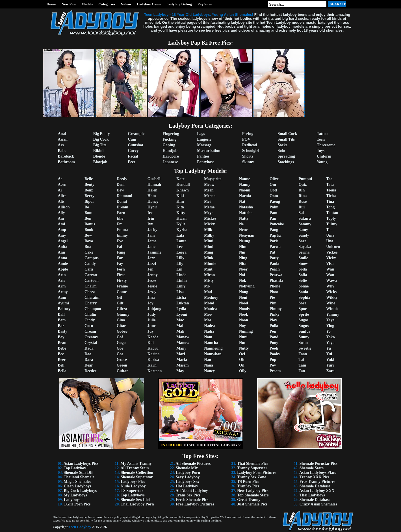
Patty (274, 258)
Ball (61, 314)
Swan (303, 343)
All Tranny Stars (135, 468)
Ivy (150, 224)
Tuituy (332, 224)
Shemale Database (315, 486)
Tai (301, 360)
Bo (87, 207)
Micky (209, 224)
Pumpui (305, 179)
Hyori (152, 207)
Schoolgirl (251, 151)
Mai (180, 326)
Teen (321, 139)
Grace (122, 360)
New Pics (69, 4)
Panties (203, 156)
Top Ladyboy (75, 468)
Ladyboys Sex (188, 482)
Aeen (62, 185)
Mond (209, 303)
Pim (273, 303)
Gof (120, 337)
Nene (243, 230)
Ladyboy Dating (179, 4)
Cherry (91, 303)
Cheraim (92, 297)
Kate (180, 179)
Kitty (181, 213)
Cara (89, 269)
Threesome (326, 145)
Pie (272, 297)
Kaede (153, 337)
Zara (330, 371)
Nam (208, 337)
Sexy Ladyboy (188, 477)
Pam (273, 213)
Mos (208, 320)
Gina (121, 320)
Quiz (303, 185)
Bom (88, 213)
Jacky (152, 230)
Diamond (124, 196)
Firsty (122, 281)
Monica (210, 309)
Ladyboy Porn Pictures (257, 473)
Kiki (180, 196)
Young (322, 162)
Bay (61, 337)
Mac (180, 320)
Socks (282, 145)
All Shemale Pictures (193, 464)
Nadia (209, 331)
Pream (275, 371)
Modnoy (211, 297)
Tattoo (322, 134)
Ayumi (63, 303)
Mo (207, 286)
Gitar (121, 326)
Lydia (181, 309)
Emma (122, 230)
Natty (244, 218)
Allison (64, 207)
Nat (242, 201)
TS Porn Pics (248, 482)
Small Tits (286, 139)
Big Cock (101, 139)
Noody (245, 309)
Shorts (248, 156)
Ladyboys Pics (133, 482)
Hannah (154, 185)
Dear (89, 365)
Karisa (153, 360)
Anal (62, 134)
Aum (62, 297)
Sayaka (305, 247)
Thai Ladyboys (312, 495)
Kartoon (155, 371)
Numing (246, 331)
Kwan (181, 218)
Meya (209, 213)
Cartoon (92, 281)
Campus (92, 258)
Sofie (303, 281)
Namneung (213, 348)
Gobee (122, 331)
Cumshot (135, 145)
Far (120, 258)
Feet (131, 162)
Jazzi (152, 264)
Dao (88, 354)
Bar (61, 326)
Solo (281, 151)
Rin (302, 190)
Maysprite (213, 179)
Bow (88, 235)
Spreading (286, 156)
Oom (274, 196)
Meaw (209, 185)
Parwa (275, 247)
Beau (62, 343)
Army (63, 292)
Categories (107, 4)
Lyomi (182, 314)
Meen (209, 190)
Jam (151, 235)
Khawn (183, 190)
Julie (152, 320)
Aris (62, 281)
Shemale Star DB (78, 473)
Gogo (121, 343)
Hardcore (171, 156)
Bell (61, 365)
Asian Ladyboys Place (318, 473)
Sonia (303, 292)
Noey (243, 269)
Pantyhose (206, 162)
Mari (181, 354)
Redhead (250, 145)
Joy (150, 303)
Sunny (304, 337)
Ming (209, 252)
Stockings (286, 162)
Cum (132, 139)
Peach (275, 269)
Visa (330, 264)
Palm (274, 207)
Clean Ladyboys (78, 486)
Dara (89, 360)
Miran (209, 275)
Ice (150, 213)
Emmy (122, 235)
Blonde (99, 156)
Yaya (330, 320)
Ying (330, 326)
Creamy (91, 337)
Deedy (122, 179)
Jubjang (154, 309)
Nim (243, 247)
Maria (182, 360)
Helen (152, 190)
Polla (274, 326)
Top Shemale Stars (253, 495)
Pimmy (276, 309)
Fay (120, 264)
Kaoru (153, 348)
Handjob (170, 151)
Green (122, 365)
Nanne (245, 179)
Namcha (211, 343)
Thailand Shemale (79, 477)
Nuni (243, 337)
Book (89, 230)
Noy (242, 326)
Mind (209, 247)
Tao (329, 179)
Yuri (330, 365)
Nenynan (247, 235)
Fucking (169, 139)
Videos (126, 4)
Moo (208, 314)
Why (330, 286)
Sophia (304, 297)
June (152, 326)
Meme (209, 207)
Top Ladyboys (133, 495)
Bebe (62, 348)
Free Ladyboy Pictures (195, 504)
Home (51, 4)
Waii (330, 269)
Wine (331, 303)
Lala (180, 235)
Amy (62, 235)
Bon (88, 218)
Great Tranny (249, 500)
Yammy (333, 314)
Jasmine (154, 252)
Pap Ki (276, 235)
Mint (208, 269)
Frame (122, 286)
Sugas (303, 320)
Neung (245, 241)
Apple (63, 269)
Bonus (90, 224)
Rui (302, 207)
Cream (90, 331)
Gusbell (154, 179)
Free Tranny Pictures (317, 482)
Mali (180, 331)
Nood (244, 303)
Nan (208, 360)
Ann (62, 252)
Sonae (304, 286)
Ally (61, 213)
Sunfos (304, 331)
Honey (153, 201)
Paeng (275, 201)
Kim (180, 201)
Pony (274, 343)
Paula (274, 264)
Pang (274, 230)
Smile (303, 258)
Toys (321, 151)
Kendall (183, 185)
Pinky (275, 314)
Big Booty (102, 134)
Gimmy (123, 314)
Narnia (245, 196)
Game (122, 292)
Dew (120, 190)
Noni (243, 297)
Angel (63, 241)
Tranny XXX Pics (315, 477)
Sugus (304, 326)
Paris (274, 241)
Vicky (331, 258)
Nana (209, 365)
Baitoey (64, 309)
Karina (154, 354)
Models (87, 4)
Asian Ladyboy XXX (317, 491)
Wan (330, 275)
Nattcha (246, 213)
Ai (60, 190)
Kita (180, 207)
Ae (60, 179)
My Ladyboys (75, 495)
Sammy (305, 224)
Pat (272, 252)
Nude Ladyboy (133, 486)
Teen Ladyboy (80, 527)
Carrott (91, 275)
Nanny (245, 185)
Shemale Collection (137, 473)
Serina (304, 252)
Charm (91, 286)
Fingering (171, 134)
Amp (62, 230)
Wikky (332, 297)
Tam (302, 365)
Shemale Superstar (137, 477)
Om (273, 185)
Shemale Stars (312, 468)
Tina (330, 201)
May (180, 371)
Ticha (331, 196)
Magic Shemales (78, 482)
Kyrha (182, 230)
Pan (273, 218)
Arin (62, 275)
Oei (242, 354)
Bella (62, 371)
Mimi (209, 241)
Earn (121, 213)
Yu (329, 348)
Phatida (276, 281)
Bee (61, 354)
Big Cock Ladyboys (80, 491)
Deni (121, 185)
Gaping (169, 145)
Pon (273, 331)
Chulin (90, 314)
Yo (328, 331)
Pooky (275, 354)
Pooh (274, 348)
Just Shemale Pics (252, 504)
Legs (201, 134)
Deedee (91, 371)
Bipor (89, 201)
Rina (303, 196)
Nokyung (247, 286)
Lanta (181, 241)
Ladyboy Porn (188, 473)
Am (61, 218)
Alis (61, 201)
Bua (88, 247)
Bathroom (66, 162)
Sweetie (305, 348)
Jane (151, 247)
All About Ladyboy (192, 491)
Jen (150, 269)
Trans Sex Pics (188, 495)
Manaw (183, 337)
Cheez (90, 292)
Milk (208, 230)
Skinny (248, 162)
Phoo (274, 292)
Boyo (89, 241)
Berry (89, 196)
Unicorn (333, 247)
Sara (302, 241)
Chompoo (93, 309)
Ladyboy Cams (149, 4)
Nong (244, 292)
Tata (330, 185)
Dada (89, 348)
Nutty (244, 348)
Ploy (273, 320)
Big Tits (100, 145)
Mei (207, 201)
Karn (152, 365)
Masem (183, 365)
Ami (62, 224)
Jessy (152, 292)
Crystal (91, 343)
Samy (303, 230)
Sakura (305, 218)
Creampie (136, 134)
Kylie (181, 224)
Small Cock (287, 134)
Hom (152, 196)
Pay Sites (205, 4)
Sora (302, 303)
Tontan (332, 213)
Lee (179, 247)
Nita (243, 264)
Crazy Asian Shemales (318, 504)
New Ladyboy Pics (253, 491)
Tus (329, 230)
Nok (243, 281)
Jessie (152, 286)
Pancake (277, 224)
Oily (243, 371)
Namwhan (213, 354)
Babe (62, 151)
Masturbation (209, 151)
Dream (123, 207)
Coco (89, 326)
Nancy (209, 371)
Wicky (332, 292)
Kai (151, 343)
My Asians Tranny (136, 464)
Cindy (90, 320)
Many (181, 348)
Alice (62, 196)
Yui (329, 354)
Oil (242, 365)
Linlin (182, 281)
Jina (151, 297)
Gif (119, 297)
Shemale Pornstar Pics (318, 464)
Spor (303, 309)
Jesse (152, 281)
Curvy (133, 151)
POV (246, 139)
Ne (241, 224)
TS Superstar (132, 491)
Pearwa (276, 275)
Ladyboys (72, 500)
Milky (209, 235)
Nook (244, 314)
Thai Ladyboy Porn (137, 504)
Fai (119, 247)
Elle (120, 218)
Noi (242, 275)
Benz (89, 190)
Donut (122, 201)
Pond (274, 337)
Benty (89, 185)
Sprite (304, 314)
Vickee (332, 252)
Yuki (330, 360)
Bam (62, 320)
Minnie (210, 264)
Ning (243, 258)
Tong (330, 207)
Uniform (324, 156)
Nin (242, 252)
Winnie (332, 309)
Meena (210, 196)
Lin (179, 269)
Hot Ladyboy (187, 486)
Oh (242, 360)
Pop (273, 360)
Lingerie (204, 139)
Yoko (330, 337)
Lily (180, 264)
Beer (62, 360)
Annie (63, 264)
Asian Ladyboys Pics (81, 464)
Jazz (151, 258)
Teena (331, 190)
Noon (244, 320)
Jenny (153, 275)
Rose (303, 201)
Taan (303, 354)
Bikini (98, 151)
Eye (120, 241)
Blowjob (100, 162)
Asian (63, 139)
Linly (181, 286)
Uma (330, 235)
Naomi (245, 190)
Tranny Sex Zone (252, 477)
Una (330, 241)
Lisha (181, 297)
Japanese (170, 162)
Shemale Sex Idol (135, 500)
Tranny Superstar (252, 468)
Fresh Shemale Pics (192, 500)
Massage (204, 145)
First (121, 275)
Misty (209, 281)
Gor (120, 348)
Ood (273, 190)
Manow (183, 343)
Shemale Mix (187, 468)
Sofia (303, 275)
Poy (273, 365)
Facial (133, 156)
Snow (303, 264)
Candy (90, 264)
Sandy (304, 235)
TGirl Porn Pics (77, 504)
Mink (209, 258)
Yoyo (330, 343)
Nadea (209, 326)
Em (120, 224)
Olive (274, 179)
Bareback (66, 156)
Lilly (180, 258)
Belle (89, 179)
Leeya (181, 252)
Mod (208, 292)
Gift (120, 303)
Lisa (180, 292)
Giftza (122, 309)
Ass (61, 145)
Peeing (248, 134)
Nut (242, 343)
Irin (151, 218)
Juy (151, 331)
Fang (121, 252)
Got (120, 354)
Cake (89, 252)
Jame (152, 241)
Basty (63, 331)
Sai (301, 213)
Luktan (183, 303)
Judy (152, 314)
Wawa (331, 281)
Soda (303, 269)
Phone (275, 286)
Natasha (246, 207)
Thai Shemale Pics (253, 464)
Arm (62, 286)
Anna (63, 258)
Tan (302, 371)
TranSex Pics (248, 486)
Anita (63, 247)
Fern (121, 269)
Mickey (210, 218)
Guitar (122, 371)
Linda (181, 275)
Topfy (331, 218)
